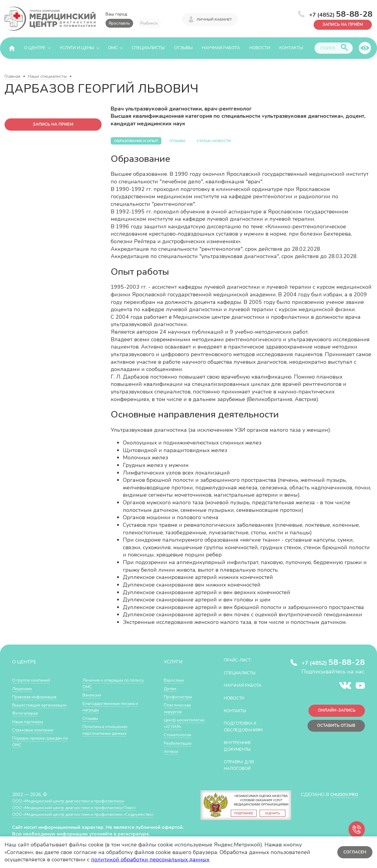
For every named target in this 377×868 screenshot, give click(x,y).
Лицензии (23, 688)
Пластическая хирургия (179, 708)
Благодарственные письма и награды (113, 706)
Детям (171, 688)
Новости (260, 48)
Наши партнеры (29, 721)
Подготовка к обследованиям (246, 733)
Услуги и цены (77, 48)
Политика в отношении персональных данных (107, 729)
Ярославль (119, 23)
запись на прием (53, 125)
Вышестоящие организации (42, 705)
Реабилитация (179, 749)
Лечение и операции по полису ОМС (108, 683)
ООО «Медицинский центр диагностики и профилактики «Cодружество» (90, 820)
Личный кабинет (214, 19)
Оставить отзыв (334, 728)
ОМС (113, 48)
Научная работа (221, 48)
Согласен (354, 852)
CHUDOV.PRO (343, 800)
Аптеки (172, 757)
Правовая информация (37, 696)
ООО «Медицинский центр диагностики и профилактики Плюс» (80, 813)
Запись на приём (341, 24)
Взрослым (175, 680)
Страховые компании (35, 729)
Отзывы (183, 48)
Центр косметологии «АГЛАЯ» (178, 726)
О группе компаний (32, 680)
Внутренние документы (240, 752)
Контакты (291, 48)
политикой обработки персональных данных (150, 859)
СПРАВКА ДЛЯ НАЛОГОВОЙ (241, 771)
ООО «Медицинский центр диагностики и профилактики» (74, 807)
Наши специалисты (47, 76)
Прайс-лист (239, 660)
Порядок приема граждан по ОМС (43, 741)
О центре (35, 48)
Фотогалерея (27, 713)
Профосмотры (180, 696)
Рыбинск (149, 23)
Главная (12, 76)
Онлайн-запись (334, 711)
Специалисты (148, 48)
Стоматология (179, 741)
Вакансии (93, 695)
